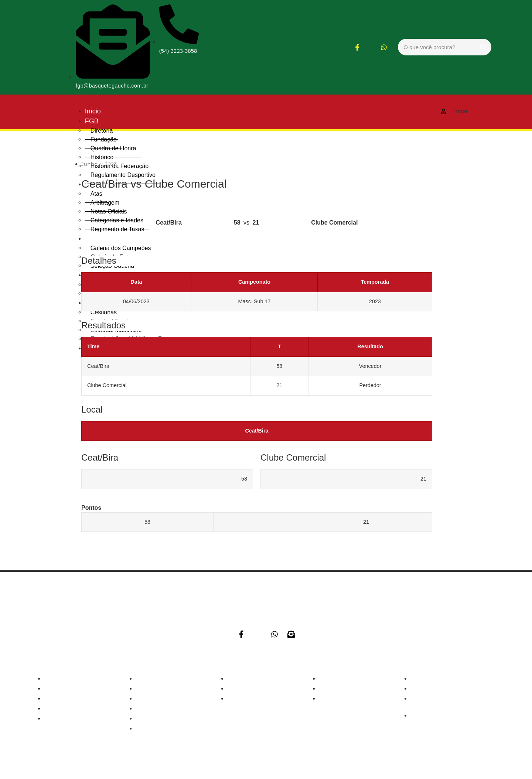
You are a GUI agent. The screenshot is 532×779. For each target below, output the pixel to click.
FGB (92, 121)
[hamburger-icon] (409, 109)
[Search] (483, 47)
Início (93, 111)
